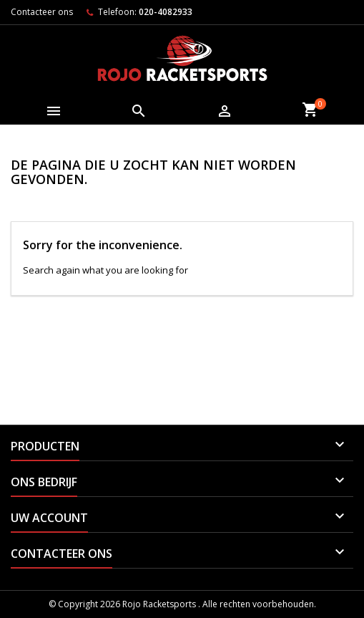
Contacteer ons (42, 12)
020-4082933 (166, 12)
